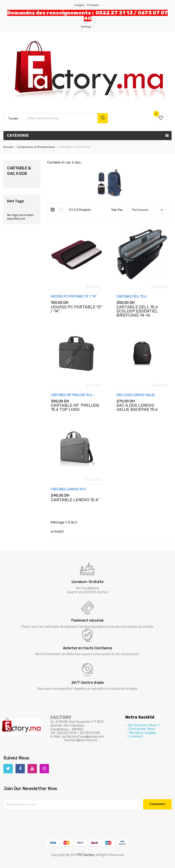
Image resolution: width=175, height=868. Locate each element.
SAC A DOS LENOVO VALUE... (136, 395)
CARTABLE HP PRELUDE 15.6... (72, 395)
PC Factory (86, 855)
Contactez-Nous (142, 729)
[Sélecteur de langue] (94, 5)
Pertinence (148, 210)
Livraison (136, 736)
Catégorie (18, 135)
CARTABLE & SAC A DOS (19, 171)
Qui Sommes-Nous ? (144, 725)
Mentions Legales (143, 733)
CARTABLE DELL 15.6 (131, 296)
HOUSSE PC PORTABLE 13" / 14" (74, 296)
